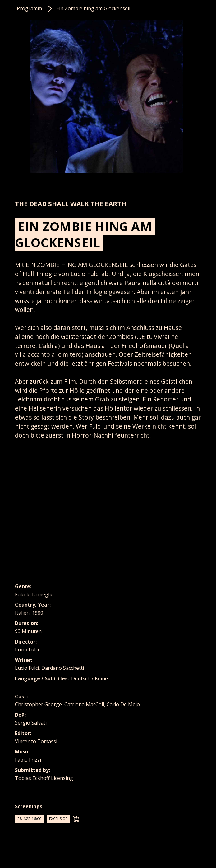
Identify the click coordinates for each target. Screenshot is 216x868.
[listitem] (108, 96)
